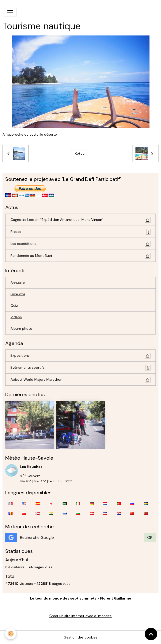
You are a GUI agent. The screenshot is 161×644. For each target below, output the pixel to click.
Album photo (21, 328)
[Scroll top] (151, 634)
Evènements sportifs (81, 368)
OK (150, 537)
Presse (81, 232)
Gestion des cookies (81, 637)
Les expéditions (81, 244)
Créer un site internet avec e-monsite (81, 616)
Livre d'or (18, 294)
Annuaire (18, 283)
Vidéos (16, 317)
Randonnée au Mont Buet (81, 256)
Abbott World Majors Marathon (81, 380)
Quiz (14, 306)
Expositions (81, 356)
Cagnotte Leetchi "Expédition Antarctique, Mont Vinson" (81, 220)
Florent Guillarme (116, 598)
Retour (80, 153)
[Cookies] (11, 634)
